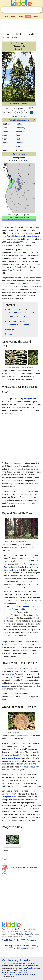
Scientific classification (19, 120)
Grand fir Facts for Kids (11, 940)
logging (22, 743)
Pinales (19, 139)
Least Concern (14, 116)
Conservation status (19, 104)
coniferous (37, 399)
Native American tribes (16, 668)
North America (7, 239)
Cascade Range (24, 245)
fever (12, 674)
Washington (16, 603)
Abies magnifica (19, 770)
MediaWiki (23, 970)
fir (20, 233)
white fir (32, 278)
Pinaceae (19, 143)
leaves (8, 463)
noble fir (18, 755)
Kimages (20, 16)
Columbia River (8, 379)
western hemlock (14, 758)
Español (35, 16)
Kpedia (28, 16)
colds (4, 674)
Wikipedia (29, 968)
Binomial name (19, 154)
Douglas (13, 160)
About (20, 972)
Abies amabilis (29, 767)
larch (13, 797)
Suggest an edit (27, 948)
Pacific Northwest (14, 236)
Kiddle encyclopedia (23, 929)
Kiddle (4, 972)
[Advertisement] (21, 25)
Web (7, 16)
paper (20, 777)
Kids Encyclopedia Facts (10, 37)
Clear (35, 10)
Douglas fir (7, 797)
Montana (7, 615)
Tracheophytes (21, 128)
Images (13, 16)
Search (39, 10)
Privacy (27, 972)
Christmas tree (28, 284)
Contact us (6, 974)
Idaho (6, 612)
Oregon (24, 541)
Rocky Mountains (24, 606)
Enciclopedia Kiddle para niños (23, 974)
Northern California (32, 236)
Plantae (19, 124)
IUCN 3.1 (25, 116)
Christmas (25, 680)
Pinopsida (20, 135)
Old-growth (8, 541)
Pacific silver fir (28, 755)
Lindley (26, 160)
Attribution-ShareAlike (24, 934)
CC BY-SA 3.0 (25, 964)
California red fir (8, 755)
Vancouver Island (30, 564)
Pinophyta (20, 131)
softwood (27, 287)
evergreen (28, 399)
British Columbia (10, 567)
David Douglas (13, 270)
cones (8, 491)
